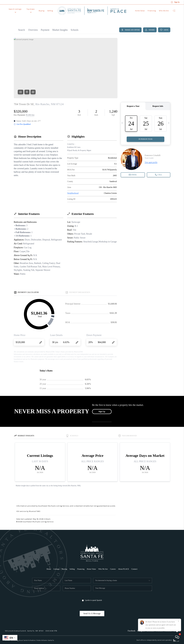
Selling (50, 10)
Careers (113, 563)
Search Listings (15, 10)
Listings (56, 563)
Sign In (175, 2)
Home (48, 563)
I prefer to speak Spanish (92, 595)
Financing (152, 10)
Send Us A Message (92, 608)
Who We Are (164, 10)
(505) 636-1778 (51, 625)
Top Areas (31, 10)
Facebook (132, 625)
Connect (135, 563)
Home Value (140, 10)
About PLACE (124, 563)
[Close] (178, 621)
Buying (42, 10)
